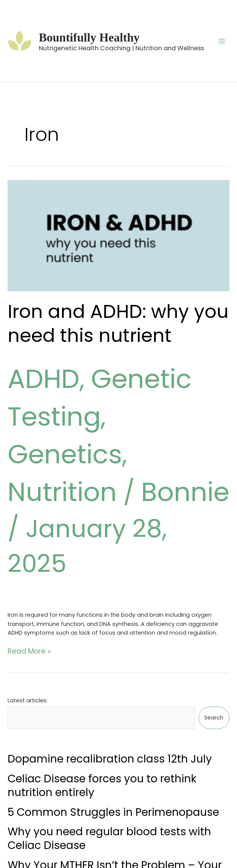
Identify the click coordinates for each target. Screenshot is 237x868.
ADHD (41, 374)
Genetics (161, 409)
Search (214, 664)
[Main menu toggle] (222, 41)
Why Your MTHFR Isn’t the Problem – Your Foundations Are (115, 815)
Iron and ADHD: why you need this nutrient (111, 322)
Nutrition (59, 444)
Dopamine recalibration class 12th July (110, 703)
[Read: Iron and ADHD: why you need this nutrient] (118, 236)
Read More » (24, 601)
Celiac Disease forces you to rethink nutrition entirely (102, 729)
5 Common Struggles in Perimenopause (113, 756)
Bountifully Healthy (93, 33)
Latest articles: (28, 649)
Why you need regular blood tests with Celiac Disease (109, 782)
